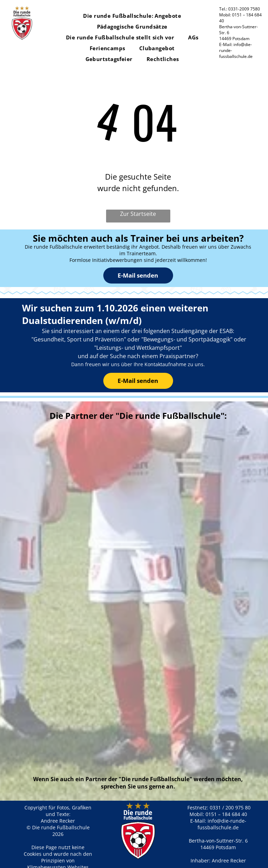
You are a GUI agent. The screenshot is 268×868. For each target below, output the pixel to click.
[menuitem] (132, 16)
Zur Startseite (138, 214)
